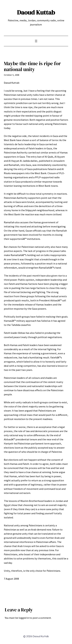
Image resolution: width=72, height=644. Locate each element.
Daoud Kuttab (36, 12)
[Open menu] (36, 41)
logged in (24, 618)
